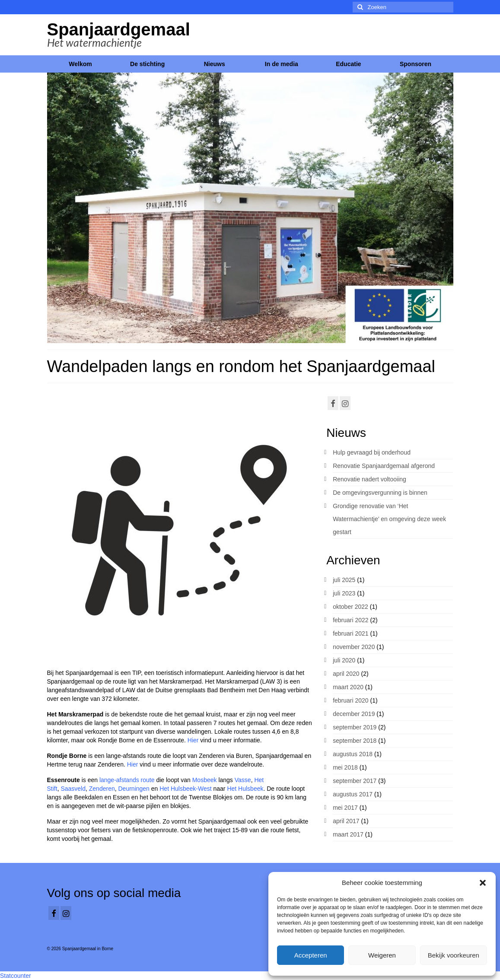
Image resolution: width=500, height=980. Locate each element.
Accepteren (311, 955)
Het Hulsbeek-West (185, 789)
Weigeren (382, 955)
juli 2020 (344, 660)
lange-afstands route (127, 780)
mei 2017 (345, 808)
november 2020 (354, 647)
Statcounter (16, 976)
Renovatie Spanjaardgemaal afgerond (384, 466)
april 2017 (346, 821)
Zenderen (102, 789)
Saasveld (73, 789)
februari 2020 (351, 700)
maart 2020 (348, 687)
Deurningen (134, 789)
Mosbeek (205, 780)
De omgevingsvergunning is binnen (380, 493)
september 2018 (355, 741)
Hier (194, 740)
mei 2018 (345, 767)
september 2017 (355, 781)
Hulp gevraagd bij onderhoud (372, 452)
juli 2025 (344, 580)
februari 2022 (351, 620)
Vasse (243, 780)
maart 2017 (348, 834)
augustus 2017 (353, 794)
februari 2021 (351, 633)
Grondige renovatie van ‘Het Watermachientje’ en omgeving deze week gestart (389, 519)
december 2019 (354, 714)
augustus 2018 (353, 754)
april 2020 (346, 674)
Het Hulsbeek (245, 789)
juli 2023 (344, 593)
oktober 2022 (350, 607)
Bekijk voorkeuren (454, 955)
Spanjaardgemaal (119, 29)
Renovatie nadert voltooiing (369, 479)
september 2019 (355, 727)
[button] (483, 883)
